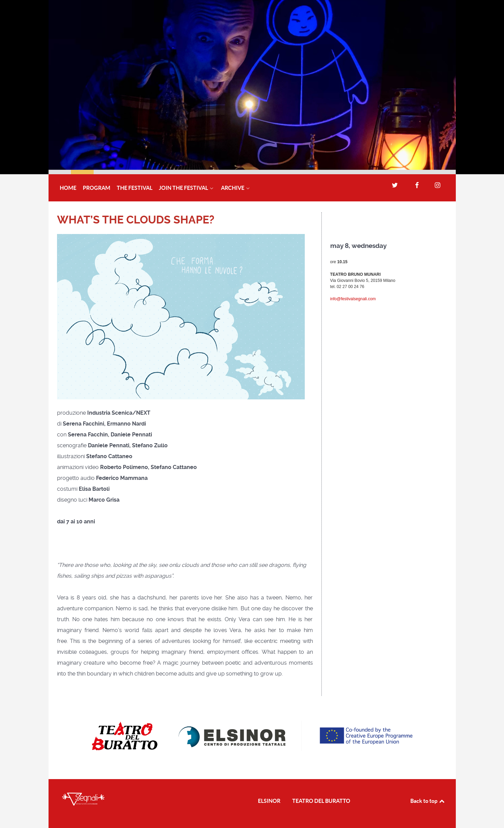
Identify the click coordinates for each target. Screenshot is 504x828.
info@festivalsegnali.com (353, 299)
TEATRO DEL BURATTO (321, 801)
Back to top (428, 801)
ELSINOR (269, 801)
